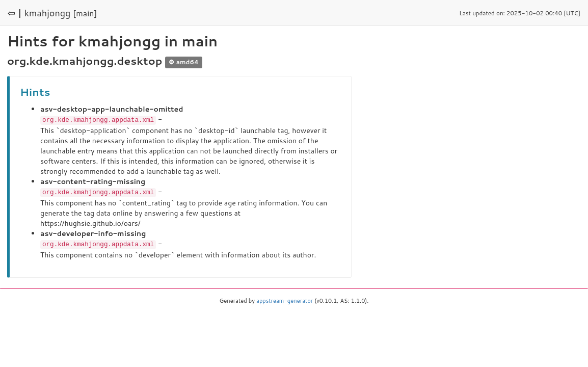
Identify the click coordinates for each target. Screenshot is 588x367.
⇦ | (15, 13)
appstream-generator (285, 299)
